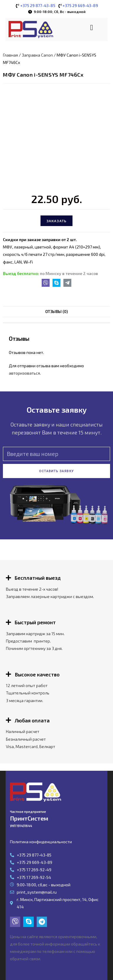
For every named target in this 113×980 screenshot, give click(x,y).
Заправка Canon (37, 55)
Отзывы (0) (56, 312)
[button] (92, 28)
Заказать (57, 221)
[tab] (56, 312)
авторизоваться (24, 373)
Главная (10, 55)
